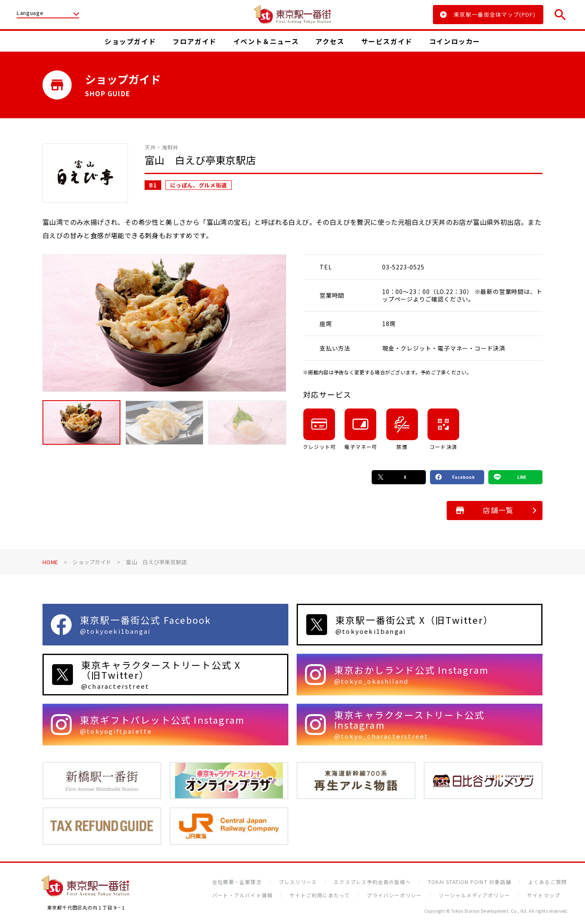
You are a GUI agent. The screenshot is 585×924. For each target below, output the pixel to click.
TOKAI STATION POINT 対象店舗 (470, 882)
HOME (50, 562)
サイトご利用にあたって (320, 895)
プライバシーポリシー (394, 895)
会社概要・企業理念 (237, 882)
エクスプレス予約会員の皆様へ (372, 882)
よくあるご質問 (547, 882)
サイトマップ (544, 895)
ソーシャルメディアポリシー (474, 895)
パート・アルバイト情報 (242, 895)
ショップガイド (92, 562)
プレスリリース (298, 882)
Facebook (455, 477)
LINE (510, 477)
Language (30, 13)
